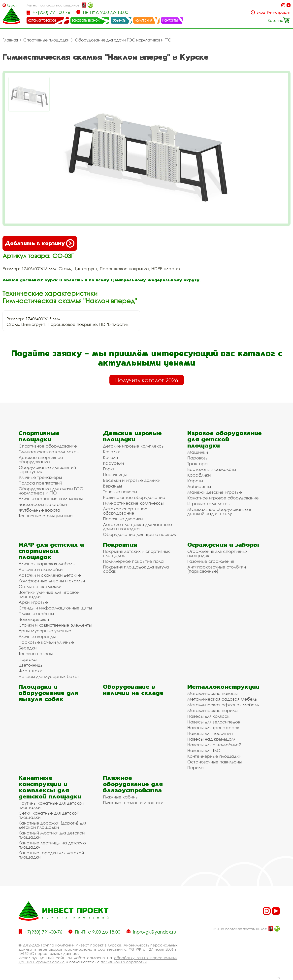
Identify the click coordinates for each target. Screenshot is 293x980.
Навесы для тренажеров (213, 728)
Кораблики (199, 475)
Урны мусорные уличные (45, 631)
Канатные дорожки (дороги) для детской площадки (52, 825)
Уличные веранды (37, 636)
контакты (170, 20)
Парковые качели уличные (46, 642)
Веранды (112, 486)
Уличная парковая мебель (47, 564)
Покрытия (120, 545)
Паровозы (198, 458)
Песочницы (115, 474)
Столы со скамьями (40, 586)
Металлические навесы (212, 693)
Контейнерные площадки (214, 756)
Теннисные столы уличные (46, 516)
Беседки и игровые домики (132, 480)
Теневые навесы (120, 492)
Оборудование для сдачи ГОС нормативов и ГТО (123, 40)
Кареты (195, 481)
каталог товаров (42, 20)
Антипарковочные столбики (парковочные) (217, 569)
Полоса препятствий (40, 483)
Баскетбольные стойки (43, 504)
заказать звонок (86, 20)
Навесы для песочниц (210, 733)
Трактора (197, 464)
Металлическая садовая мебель (222, 699)
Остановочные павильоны (214, 762)
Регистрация (279, 12)
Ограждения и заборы (223, 545)
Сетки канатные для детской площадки (49, 815)
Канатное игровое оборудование (223, 498)
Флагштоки (30, 671)
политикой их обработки (124, 962)
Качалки (112, 452)
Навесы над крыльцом (211, 739)
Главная (10, 40)
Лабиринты (199, 486)
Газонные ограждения (211, 561)
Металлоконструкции (223, 687)
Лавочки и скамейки (41, 569)
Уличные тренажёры (40, 477)
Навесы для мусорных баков (49, 676)
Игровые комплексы (209, 504)
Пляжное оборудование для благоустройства (133, 784)
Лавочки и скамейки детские (50, 575)
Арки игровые (33, 602)
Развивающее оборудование (134, 497)
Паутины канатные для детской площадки (51, 805)
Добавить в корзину (40, 243)
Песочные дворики (123, 519)
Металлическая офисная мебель (223, 705)
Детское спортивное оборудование (41, 459)
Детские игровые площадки (132, 436)
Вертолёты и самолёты (212, 469)
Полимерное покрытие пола (133, 561)
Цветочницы (31, 665)
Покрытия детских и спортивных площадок (136, 553)
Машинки (198, 452)
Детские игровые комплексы (134, 446)
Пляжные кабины (36, 614)
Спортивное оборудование (48, 446)
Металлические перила (212, 710)
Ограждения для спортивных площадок (217, 553)
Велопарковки (34, 619)
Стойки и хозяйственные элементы (55, 625)
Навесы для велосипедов (214, 722)
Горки (109, 469)
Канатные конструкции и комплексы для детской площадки (50, 787)
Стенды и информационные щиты (55, 608)
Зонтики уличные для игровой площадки (49, 594)
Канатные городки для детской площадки (51, 855)
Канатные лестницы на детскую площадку (52, 845)
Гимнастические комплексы (49, 452)
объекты (119, 20)
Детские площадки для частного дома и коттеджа (137, 527)
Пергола (28, 659)
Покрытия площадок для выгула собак (136, 569)
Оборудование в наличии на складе (133, 690)
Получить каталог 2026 (147, 380)
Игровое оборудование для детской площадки (225, 439)
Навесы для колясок (208, 716)
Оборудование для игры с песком (139, 534)
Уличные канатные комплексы (51, 499)
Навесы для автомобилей (214, 745)
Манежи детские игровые (215, 492)
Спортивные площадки (46, 40)
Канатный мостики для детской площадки (52, 835)
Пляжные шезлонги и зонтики (133, 803)
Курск (12, 5)
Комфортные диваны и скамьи (52, 581)
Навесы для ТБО (204, 750)
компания (144, 20)
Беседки (28, 648)
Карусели (113, 463)
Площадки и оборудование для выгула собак (49, 693)
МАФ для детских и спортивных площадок (51, 551)
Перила (195, 768)
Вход (261, 12)
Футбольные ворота (39, 510)
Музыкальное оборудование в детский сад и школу (219, 511)
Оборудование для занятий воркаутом (47, 469)
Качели (110, 457)
